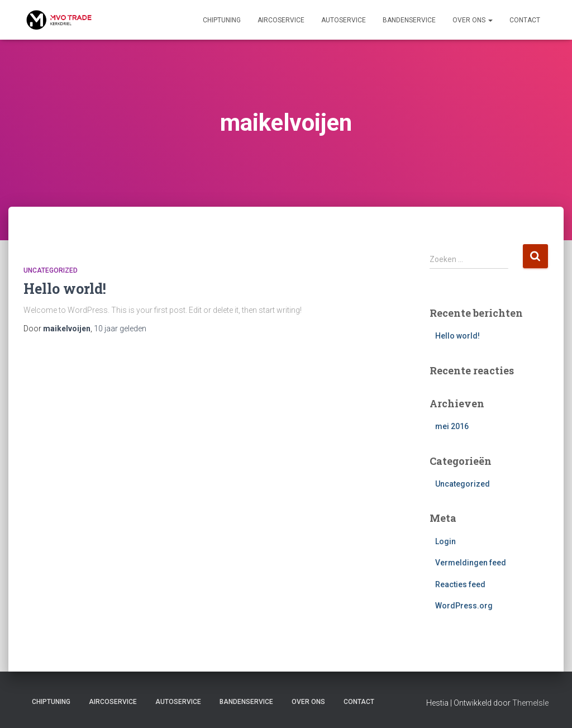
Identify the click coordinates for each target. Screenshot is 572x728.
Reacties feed (460, 584)
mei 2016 (452, 426)
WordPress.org (464, 606)
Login (445, 541)
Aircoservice (281, 20)
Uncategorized (51, 270)
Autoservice (344, 20)
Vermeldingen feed (471, 563)
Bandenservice (409, 20)
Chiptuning (222, 20)
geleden (120, 329)
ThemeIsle (530, 703)
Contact (525, 20)
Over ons (473, 20)
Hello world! (65, 289)
